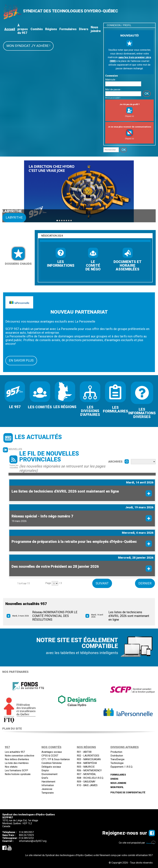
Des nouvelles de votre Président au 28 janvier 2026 (55, 566)
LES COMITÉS (40, 407)
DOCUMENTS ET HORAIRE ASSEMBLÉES (128, 265)
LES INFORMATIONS (61, 264)
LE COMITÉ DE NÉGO (93, 265)
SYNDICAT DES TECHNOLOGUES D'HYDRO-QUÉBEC (71, 11)
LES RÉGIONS (65, 407)
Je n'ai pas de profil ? (130, 104)
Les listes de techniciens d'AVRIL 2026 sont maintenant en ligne (65, 491)
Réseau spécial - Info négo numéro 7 (42, 516)
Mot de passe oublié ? (113, 98)
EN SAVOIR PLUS (21, 360)
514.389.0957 (26, 832)
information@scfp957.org (33, 841)
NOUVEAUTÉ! (130, 36)
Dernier (145, 583)
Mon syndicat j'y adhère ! (28, 46)
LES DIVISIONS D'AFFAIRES (90, 411)
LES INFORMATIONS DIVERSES (142, 413)
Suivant (102, 583)
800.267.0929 (26, 835)
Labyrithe (14, 218)
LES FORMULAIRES (115, 409)
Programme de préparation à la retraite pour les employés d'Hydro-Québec (74, 541)
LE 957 (15, 407)
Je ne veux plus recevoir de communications (129, 127)
